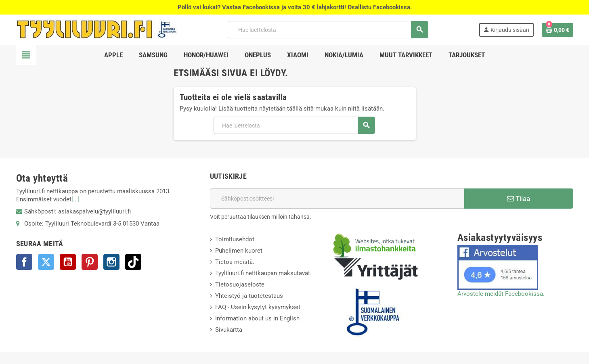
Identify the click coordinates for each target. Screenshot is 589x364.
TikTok (133, 262)
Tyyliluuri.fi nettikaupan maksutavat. (263, 273)
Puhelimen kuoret (239, 251)
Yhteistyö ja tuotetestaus (249, 296)
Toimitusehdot (235, 239)
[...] (75, 199)
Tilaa (519, 199)
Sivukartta (229, 330)
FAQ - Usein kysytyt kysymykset (258, 307)
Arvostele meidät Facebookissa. (501, 294)
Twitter (46, 262)
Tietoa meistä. (235, 262)
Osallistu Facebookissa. (380, 7)
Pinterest (90, 262)
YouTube (68, 262)
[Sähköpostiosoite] (337, 199)
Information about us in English (257, 318)
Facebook (24, 262)
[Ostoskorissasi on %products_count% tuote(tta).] (558, 30)
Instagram (111, 262)
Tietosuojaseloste (240, 285)
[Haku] (328, 30)
